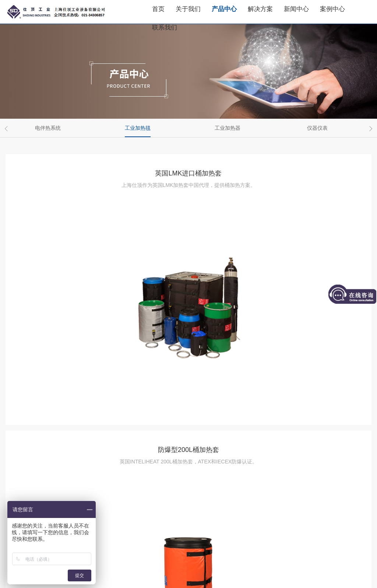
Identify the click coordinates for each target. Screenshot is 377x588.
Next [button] (370, 129)
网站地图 (205, 578)
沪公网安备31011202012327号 (226, 569)
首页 (158, 9)
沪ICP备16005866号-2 (150, 569)
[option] (50, 128)
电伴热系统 (48, 128)
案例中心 (332, 9)
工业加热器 (228, 128)
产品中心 (224, 9)
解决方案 (260, 9)
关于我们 (188, 9)
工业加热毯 (138, 128)
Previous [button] (7, 129)
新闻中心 (296, 9)
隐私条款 (177, 578)
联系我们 (165, 27)
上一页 (138, 526)
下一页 (239, 526)
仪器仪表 (317, 128)
